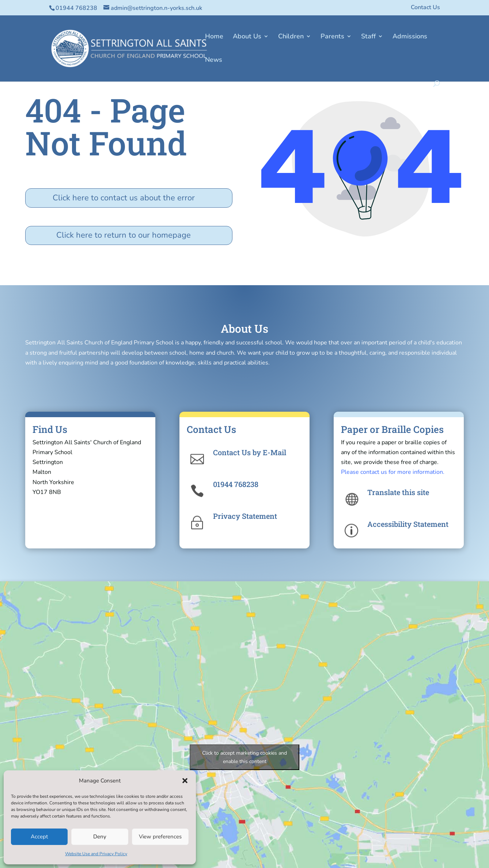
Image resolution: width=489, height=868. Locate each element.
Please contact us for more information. (393, 472)
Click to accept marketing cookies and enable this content (244, 757)
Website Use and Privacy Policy (96, 854)
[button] (185, 781)
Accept (39, 837)
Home (214, 37)
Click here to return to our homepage (124, 235)
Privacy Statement (245, 516)
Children (291, 37)
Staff (368, 37)
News (214, 61)
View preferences (160, 837)
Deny (100, 837)
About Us (247, 37)
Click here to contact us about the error (124, 198)
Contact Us (425, 8)
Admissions (410, 37)
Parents (332, 37)
